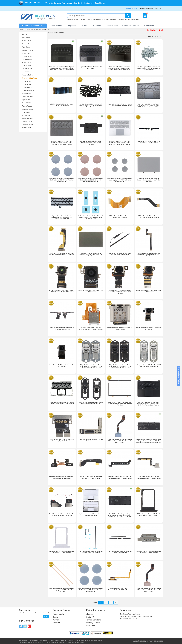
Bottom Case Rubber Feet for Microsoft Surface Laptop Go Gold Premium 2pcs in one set (62, 590)
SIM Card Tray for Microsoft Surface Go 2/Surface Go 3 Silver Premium (62, 552)
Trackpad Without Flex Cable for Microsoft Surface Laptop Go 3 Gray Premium (91, 255)
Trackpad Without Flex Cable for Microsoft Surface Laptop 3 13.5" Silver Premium (149, 180)
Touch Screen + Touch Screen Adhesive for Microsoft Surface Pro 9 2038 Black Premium (120, 404)
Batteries (97, 26)
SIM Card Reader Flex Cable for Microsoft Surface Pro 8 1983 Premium (149, 477)
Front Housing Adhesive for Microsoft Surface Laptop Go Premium (91, 552)
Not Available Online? (179, 376)
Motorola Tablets (27, 75)
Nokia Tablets (26, 94)
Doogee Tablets (27, 56)
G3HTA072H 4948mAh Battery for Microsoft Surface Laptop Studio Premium (91, 143)
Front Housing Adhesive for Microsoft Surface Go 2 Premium (120, 552)
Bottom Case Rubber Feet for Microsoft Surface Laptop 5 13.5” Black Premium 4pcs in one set (91, 217)
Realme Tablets (27, 106)
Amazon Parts (27, 44)
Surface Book (28, 87)
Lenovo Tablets (27, 69)
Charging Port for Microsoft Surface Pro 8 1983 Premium (120, 328)
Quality (55, 617)
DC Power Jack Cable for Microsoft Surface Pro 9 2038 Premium (91, 477)
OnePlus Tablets (27, 97)
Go (46, 617)
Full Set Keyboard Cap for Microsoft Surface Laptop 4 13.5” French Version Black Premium (91, 105)
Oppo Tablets (26, 100)
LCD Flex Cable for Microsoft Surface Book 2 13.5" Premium (120, 217)
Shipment (56, 623)
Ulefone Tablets (27, 122)
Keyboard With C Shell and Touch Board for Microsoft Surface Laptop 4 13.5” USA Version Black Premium (149, 404)
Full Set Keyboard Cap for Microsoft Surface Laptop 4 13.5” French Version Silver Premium (149, 68)
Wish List (158, 8)
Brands (85, 26)
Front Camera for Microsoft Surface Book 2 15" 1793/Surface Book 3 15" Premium (120, 292)
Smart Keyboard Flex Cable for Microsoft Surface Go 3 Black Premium (120, 589)
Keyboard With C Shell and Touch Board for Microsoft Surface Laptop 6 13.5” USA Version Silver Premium (120, 143)
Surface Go (28, 84)
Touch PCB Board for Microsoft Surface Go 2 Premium (91, 440)
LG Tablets (26, 72)
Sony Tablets (26, 112)
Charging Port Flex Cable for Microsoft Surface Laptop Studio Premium (62, 440)
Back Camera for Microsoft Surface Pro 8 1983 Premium (91, 291)
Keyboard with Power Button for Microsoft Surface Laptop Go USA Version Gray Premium (62, 217)
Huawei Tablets (27, 66)
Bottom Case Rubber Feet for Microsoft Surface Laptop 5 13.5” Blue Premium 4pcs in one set (62, 180)
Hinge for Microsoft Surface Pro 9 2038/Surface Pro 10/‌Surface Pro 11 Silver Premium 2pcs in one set (91, 366)
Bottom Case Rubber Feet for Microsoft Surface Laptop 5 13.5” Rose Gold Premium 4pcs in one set (91, 180)
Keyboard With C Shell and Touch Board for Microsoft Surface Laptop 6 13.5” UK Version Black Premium (120, 68)
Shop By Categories (31, 26)
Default (156, 37)
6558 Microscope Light (94, 19)
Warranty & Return (93, 623)
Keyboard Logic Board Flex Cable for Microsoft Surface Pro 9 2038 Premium (120, 477)
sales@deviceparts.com (132, 614)
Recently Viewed (147, 8)
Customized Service (131, 26)
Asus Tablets (26, 47)
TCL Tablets (26, 115)
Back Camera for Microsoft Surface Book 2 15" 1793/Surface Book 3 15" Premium (149, 255)
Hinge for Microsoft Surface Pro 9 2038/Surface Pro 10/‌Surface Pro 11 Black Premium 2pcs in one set (120, 366)
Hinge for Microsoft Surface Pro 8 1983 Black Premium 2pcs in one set (91, 403)
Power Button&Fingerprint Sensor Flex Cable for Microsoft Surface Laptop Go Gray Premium (120, 441)
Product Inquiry (58, 614)
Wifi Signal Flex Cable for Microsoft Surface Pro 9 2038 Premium (149, 142)
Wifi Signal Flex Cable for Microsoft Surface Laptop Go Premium (120, 254)
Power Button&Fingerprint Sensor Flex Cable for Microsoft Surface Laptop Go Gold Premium (149, 590)
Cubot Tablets (27, 53)
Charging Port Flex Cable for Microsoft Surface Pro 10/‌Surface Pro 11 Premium (62, 254)
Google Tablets (27, 59)
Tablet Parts (30, 30)
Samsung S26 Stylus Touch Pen (129, 19)
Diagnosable (72, 26)
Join (136, 8)
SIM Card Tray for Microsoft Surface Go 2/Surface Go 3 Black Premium (149, 515)
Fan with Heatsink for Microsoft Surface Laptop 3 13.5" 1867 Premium (62, 477)
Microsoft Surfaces (43, 30)
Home (21, 30)
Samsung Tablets (28, 109)
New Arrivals (57, 26)
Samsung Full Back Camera (76, 19)
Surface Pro (28, 81)
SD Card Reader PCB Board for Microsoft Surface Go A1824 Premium (91, 328)
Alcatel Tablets (27, 41)
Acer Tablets (26, 38)
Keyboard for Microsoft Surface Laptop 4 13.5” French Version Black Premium (120, 105)
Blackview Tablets (28, 50)
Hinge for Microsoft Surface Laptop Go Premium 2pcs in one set (62, 328)
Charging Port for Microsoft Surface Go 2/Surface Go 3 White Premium (149, 552)
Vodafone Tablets (28, 125)
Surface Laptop (29, 91)
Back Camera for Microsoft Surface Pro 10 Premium (62, 366)
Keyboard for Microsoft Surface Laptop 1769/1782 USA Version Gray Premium (62, 403)
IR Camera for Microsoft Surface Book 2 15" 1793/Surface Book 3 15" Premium (62, 291)
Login (128, 8)
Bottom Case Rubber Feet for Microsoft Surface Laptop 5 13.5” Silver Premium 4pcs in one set (120, 180)
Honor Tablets (27, 63)
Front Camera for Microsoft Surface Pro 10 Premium (149, 328)
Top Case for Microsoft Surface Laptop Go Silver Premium (91, 515)
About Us (90, 614)
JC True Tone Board (110, 19)
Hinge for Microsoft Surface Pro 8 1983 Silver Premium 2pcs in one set (149, 366)
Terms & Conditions (94, 620)
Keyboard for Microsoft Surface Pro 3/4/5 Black (91, 67)
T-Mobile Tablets (27, 118)
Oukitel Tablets (27, 103)
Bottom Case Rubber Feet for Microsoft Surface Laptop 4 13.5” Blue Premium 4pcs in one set (91, 590)
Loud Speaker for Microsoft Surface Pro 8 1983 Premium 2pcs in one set (62, 515)
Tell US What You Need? (155, 30)
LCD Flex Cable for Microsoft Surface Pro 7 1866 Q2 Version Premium (149, 217)
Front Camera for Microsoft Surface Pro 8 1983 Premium (149, 291)
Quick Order (91, 626)
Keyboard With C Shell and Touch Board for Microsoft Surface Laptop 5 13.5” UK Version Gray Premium (62, 143)
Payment (56, 620)
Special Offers (112, 26)
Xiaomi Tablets (27, 128)
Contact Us (149, 26)
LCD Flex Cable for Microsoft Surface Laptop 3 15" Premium (62, 105)
